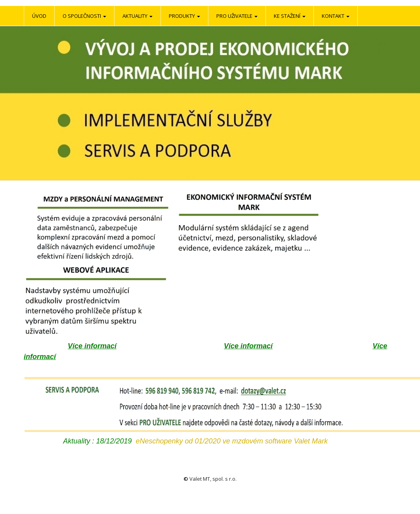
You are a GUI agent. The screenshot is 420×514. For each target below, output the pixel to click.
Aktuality (137, 16)
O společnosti (84, 16)
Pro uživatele (237, 16)
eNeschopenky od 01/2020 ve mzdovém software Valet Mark (232, 441)
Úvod (39, 16)
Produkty (184, 16)
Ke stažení (290, 16)
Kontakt (336, 16)
